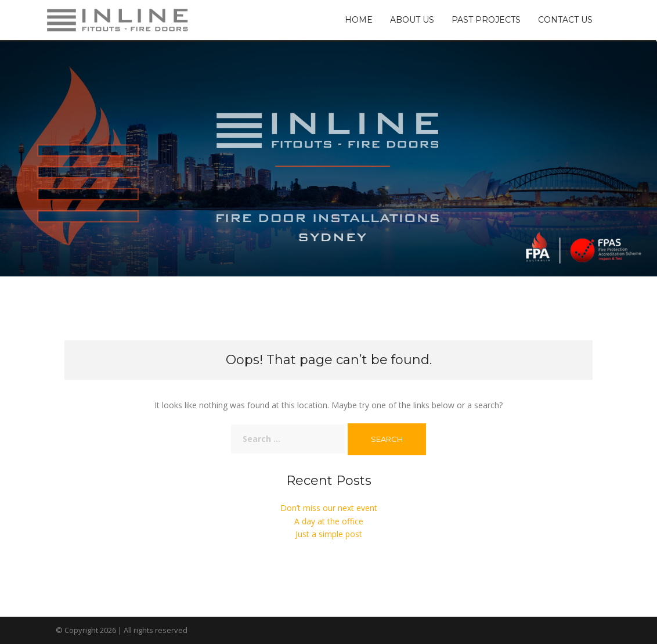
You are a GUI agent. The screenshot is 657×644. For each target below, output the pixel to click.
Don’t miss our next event (329, 508)
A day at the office (329, 521)
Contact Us (565, 20)
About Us (412, 20)
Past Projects (486, 20)
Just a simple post (329, 534)
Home (359, 20)
